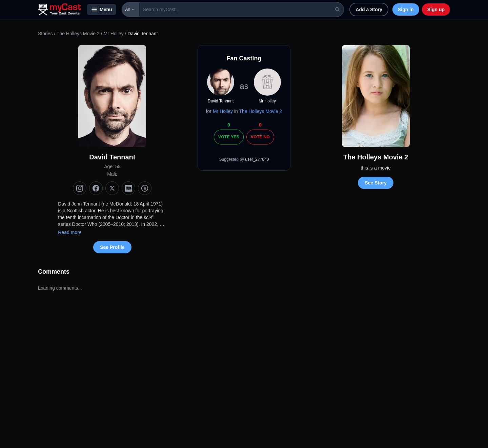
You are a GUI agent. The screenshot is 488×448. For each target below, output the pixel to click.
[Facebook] (96, 188)
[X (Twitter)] (112, 188)
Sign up (436, 9)
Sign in (406, 9)
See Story (376, 183)
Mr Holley (114, 34)
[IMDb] (128, 188)
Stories (45, 34)
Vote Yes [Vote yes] (229, 137)
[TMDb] (145, 188)
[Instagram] (80, 188)
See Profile (112, 247)
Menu (101, 9)
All (130, 9)
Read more (70, 232)
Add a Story (369, 9)
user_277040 (257, 159)
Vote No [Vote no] (260, 137)
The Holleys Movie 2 (78, 34)
